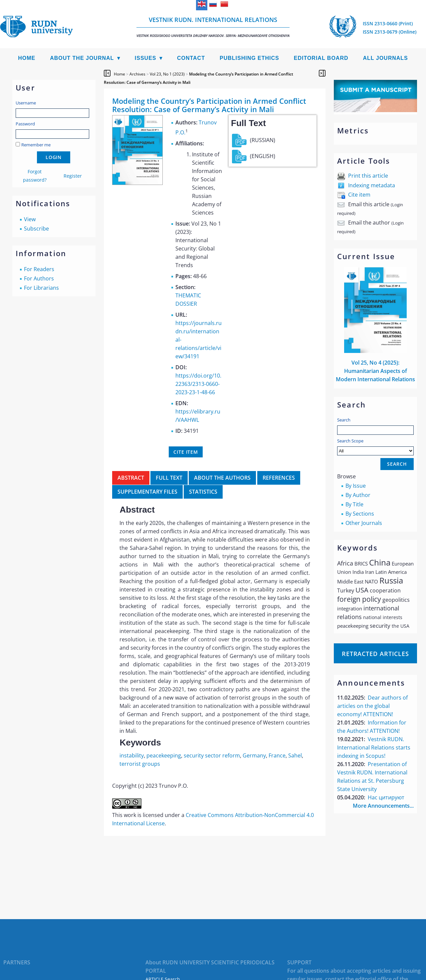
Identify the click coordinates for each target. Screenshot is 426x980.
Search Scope (375, 447)
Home (27, 58)
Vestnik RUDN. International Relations (213, 27)
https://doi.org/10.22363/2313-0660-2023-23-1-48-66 (198, 384)
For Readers (39, 269)
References (279, 478)
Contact (191, 58)
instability (132, 755)
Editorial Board (321, 58)
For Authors (39, 278)
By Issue (356, 486)
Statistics (203, 492)
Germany (254, 755)
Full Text (169, 478)
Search (344, 420)
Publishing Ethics (249, 58)
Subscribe (36, 229)
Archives (137, 74)
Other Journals (364, 523)
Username (26, 103)
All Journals (386, 58)
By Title (354, 504)
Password (25, 124)
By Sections (360, 514)
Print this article (368, 176)
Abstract (131, 478)
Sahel (295, 755)
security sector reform (212, 755)
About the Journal (82, 58)
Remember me (36, 145)
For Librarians (41, 288)
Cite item (359, 195)
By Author (358, 495)
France (277, 755)
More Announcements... (383, 806)
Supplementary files (147, 492)
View (30, 219)
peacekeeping (164, 755)
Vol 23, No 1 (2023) (167, 74)
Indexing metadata (372, 185)
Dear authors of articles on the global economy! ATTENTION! (372, 706)
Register (73, 176)
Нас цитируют (386, 797)
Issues (146, 58)
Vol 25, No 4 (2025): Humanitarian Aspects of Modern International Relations (375, 371)
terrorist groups (140, 764)
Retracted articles (375, 654)
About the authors (222, 478)
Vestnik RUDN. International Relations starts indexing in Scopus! (374, 747)
